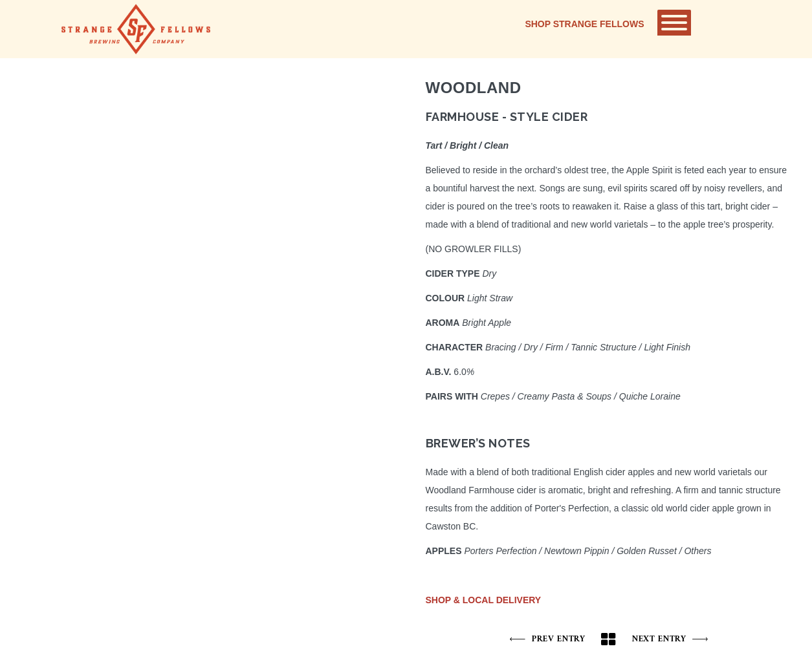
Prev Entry (548, 639)
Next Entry (670, 639)
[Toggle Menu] (674, 23)
